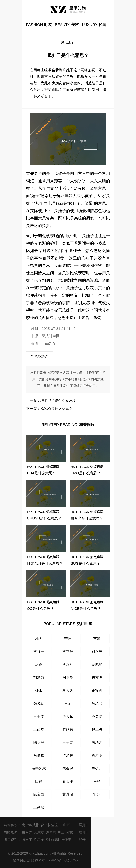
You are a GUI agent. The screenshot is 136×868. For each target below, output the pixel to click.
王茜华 (39, 729)
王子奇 (68, 742)
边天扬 (68, 716)
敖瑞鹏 (97, 703)
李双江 (68, 664)
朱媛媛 (68, 768)
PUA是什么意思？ (42, 473)
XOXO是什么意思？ (56, 409)
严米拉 (68, 755)
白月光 (27, 832)
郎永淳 (97, 651)
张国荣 (27, 840)
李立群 (68, 651)
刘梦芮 (39, 677)
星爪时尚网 (51, 336)
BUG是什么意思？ (86, 563)
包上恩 (97, 729)
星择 (97, 781)
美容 (67, 25)
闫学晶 (68, 677)
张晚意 (39, 703)
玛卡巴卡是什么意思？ (58, 400)
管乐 (97, 794)
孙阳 (39, 690)
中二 (61, 832)
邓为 (39, 639)
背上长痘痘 (49, 825)
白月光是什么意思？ (87, 518)
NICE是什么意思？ (86, 608)
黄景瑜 (68, 794)
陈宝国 (39, 794)
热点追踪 (68, 42)
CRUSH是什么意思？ (44, 518)
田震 (39, 781)
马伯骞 (39, 755)
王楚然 (39, 807)
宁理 (68, 639)
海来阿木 (39, 768)
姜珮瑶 (97, 664)
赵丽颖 (68, 729)
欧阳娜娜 (53, 840)
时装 (39, 25)
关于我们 (55, 861)
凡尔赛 (39, 832)
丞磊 (39, 664)
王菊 (68, 703)
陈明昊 (39, 742)
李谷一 (39, 651)
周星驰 (39, 840)
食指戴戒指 (31, 825)
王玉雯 (39, 716)
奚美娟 (68, 781)
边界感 (51, 832)
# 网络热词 (39, 356)
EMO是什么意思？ (86, 473)
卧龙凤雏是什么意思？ (45, 563)
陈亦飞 (97, 677)
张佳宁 (66, 840)
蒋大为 (68, 690)
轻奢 (94, 25)
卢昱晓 (97, 716)
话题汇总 (71, 861)
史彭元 (97, 768)
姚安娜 (97, 690)
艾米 (97, 639)
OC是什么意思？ (41, 608)
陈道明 (97, 755)
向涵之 (97, 742)
